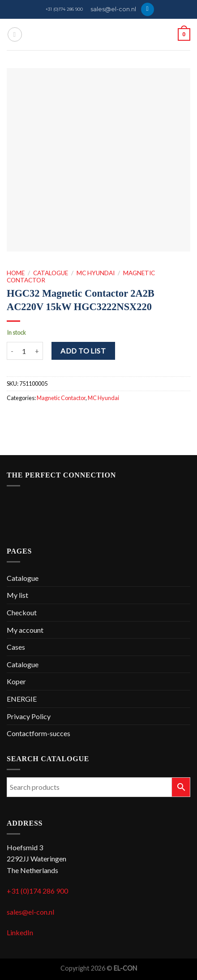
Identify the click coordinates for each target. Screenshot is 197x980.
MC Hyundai (96, 273)
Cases (16, 647)
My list (17, 595)
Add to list (83, 351)
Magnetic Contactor (61, 398)
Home (16, 273)
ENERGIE (22, 699)
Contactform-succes (39, 733)
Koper (16, 681)
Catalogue (51, 273)
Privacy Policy (29, 716)
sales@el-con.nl (113, 9)
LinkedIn (20, 932)
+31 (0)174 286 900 (64, 9)
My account (25, 630)
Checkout (22, 612)
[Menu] (15, 34)
